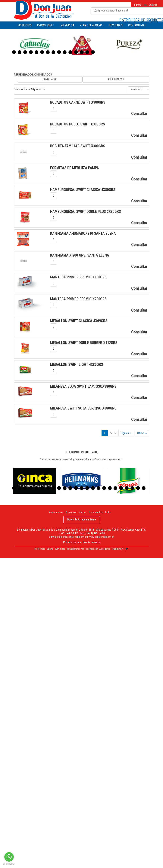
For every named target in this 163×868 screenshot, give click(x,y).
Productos (25, 25)
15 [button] (93, 52)
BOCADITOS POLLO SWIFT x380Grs (78, 124)
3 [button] (25, 52)
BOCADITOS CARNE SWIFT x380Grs (78, 102)
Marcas (83, 512)
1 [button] (14, 52)
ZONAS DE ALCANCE (92, 25)
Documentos (96, 512)
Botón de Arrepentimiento (82, 520)
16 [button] (99, 488)
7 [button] (48, 52)
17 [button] (104, 488)
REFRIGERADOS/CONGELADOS (33, 74)
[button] (144, 4)
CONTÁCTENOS (137, 25)
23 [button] (138, 488)
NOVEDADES (116, 25)
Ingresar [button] (138, 5)
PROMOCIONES (46, 25)
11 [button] (70, 52)
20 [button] (121, 488)
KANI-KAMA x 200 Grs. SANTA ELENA (80, 255)
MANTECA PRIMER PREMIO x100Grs (78, 277)
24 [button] (144, 488)
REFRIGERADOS (116, 79)
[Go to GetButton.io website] (9, 864)
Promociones (56, 512)
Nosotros (71, 512)
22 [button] (132, 488)
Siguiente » (127, 433)
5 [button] (36, 52)
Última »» (142, 433)
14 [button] (87, 52)
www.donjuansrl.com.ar (101, 537)
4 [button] (31, 52)
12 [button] (76, 52)
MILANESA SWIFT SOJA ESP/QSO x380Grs (83, 408)
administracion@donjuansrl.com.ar (68, 537)
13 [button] (82, 52)
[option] (35, 45)
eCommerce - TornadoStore (67, 549)
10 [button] (65, 52)
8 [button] (53, 52)
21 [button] (127, 488)
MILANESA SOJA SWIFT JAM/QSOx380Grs (83, 386)
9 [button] (59, 52)
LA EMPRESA (67, 25)
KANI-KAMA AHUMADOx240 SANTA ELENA (83, 233)
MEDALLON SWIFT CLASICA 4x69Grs (79, 321)
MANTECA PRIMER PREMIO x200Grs (78, 299)
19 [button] (115, 488)
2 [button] (20, 52)
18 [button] (110, 488)
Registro (153, 5)
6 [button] (42, 52)
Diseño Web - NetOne (44, 549)
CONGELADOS (50, 79)
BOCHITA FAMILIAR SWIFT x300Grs (78, 146)
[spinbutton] (53, 108)
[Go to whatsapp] (9, 857)
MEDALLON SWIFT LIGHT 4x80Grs (77, 364)
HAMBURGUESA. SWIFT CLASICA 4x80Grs (83, 190)
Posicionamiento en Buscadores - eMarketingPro (102, 549)
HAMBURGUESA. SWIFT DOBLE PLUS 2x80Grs (86, 212)
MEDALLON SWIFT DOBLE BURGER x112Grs (84, 343)
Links (108, 512)
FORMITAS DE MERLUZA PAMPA (75, 168)
